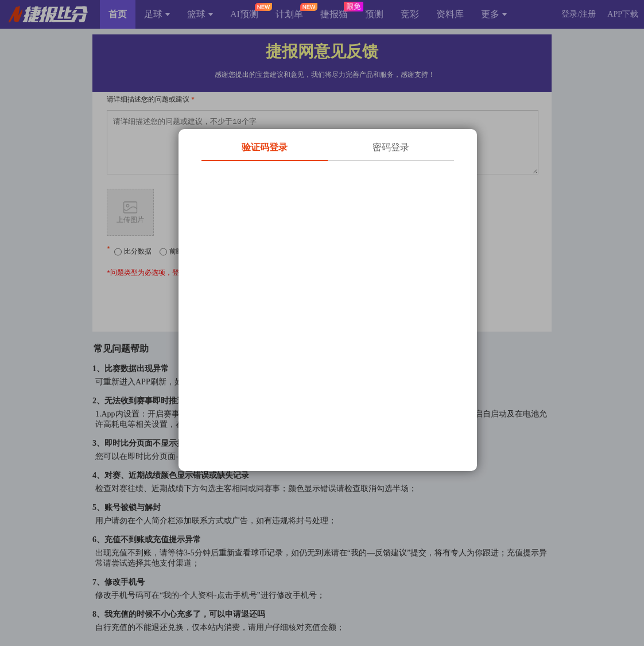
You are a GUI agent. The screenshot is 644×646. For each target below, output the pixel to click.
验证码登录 (265, 147)
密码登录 (391, 147)
